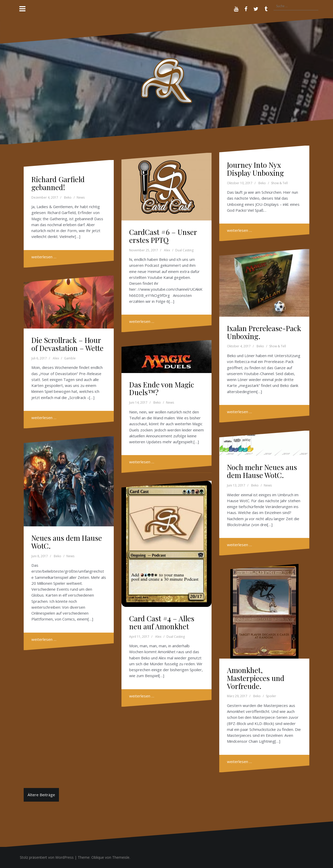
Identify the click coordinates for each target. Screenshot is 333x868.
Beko (68, 197)
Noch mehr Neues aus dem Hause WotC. (262, 471)
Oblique (98, 857)
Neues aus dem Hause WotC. (67, 542)
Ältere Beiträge (41, 795)
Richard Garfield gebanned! (58, 183)
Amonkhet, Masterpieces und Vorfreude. (256, 678)
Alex (167, 250)
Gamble (70, 358)
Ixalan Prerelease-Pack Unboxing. (264, 332)
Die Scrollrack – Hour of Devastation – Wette (67, 344)
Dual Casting (184, 250)
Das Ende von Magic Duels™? (162, 388)
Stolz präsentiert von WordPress (47, 857)
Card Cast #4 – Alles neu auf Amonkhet (162, 622)
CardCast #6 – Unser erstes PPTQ (163, 236)
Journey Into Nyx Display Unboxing (255, 169)
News (81, 197)
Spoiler (271, 696)
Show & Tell (279, 183)
